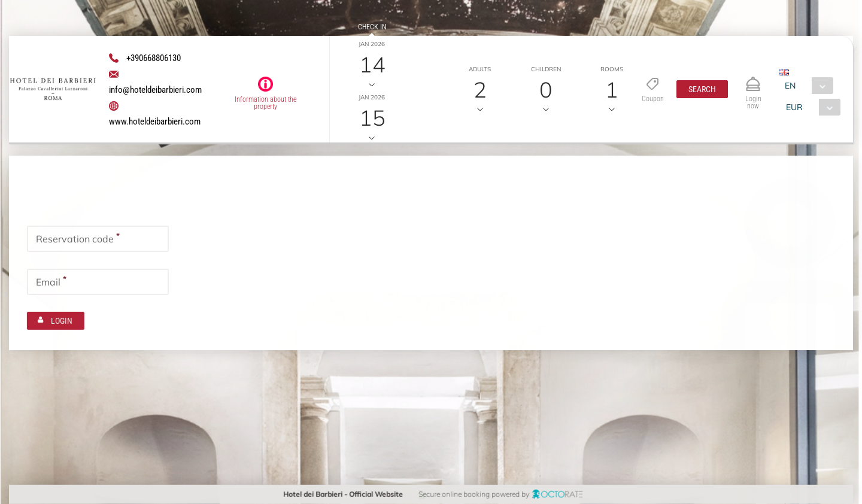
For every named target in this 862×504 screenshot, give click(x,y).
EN (790, 86)
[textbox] (98, 237)
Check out (372, 80)
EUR (794, 107)
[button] (702, 89)
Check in (372, 27)
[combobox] (806, 86)
